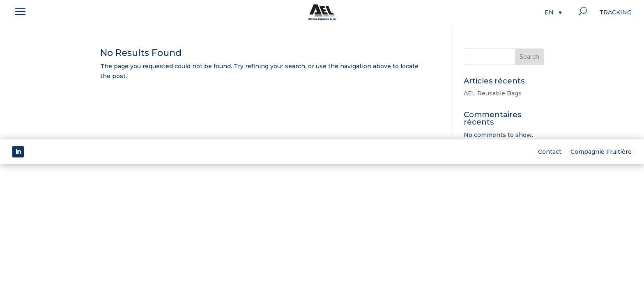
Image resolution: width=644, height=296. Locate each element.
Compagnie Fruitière (601, 151)
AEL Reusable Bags (493, 93)
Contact (550, 151)
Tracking (615, 13)
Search (529, 57)
